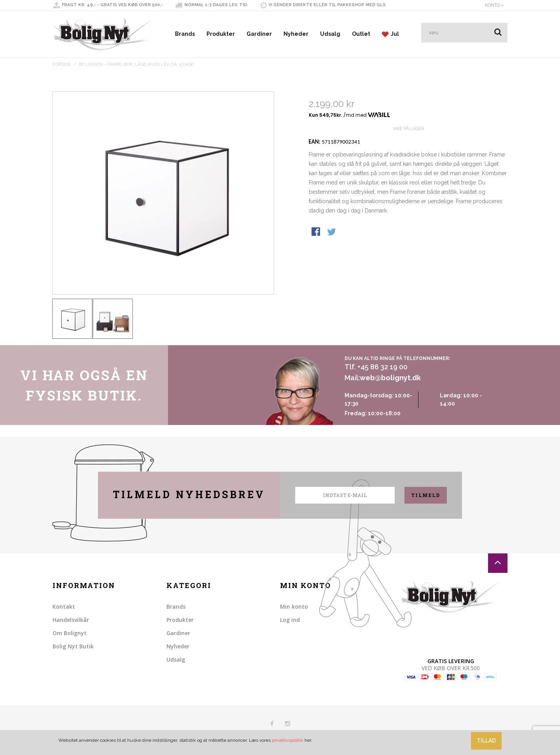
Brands (185, 34)
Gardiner (259, 34)
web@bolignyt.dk (390, 378)
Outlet (361, 34)
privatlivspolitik (288, 740)
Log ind (290, 620)
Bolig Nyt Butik (73, 646)
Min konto (294, 607)
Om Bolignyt (70, 633)
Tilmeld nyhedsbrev (189, 494)
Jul (390, 34)
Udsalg (330, 34)
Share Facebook (317, 260)
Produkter (221, 34)
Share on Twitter (332, 260)
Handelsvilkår (71, 620)
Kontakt (64, 607)
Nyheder (296, 34)
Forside (62, 64)
